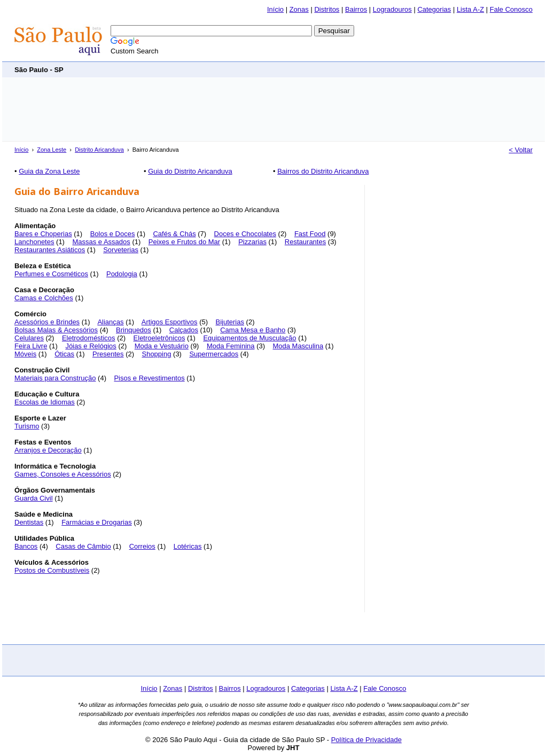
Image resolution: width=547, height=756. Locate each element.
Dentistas (29, 522)
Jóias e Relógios (91, 346)
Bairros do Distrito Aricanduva (323, 171)
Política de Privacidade (366, 740)
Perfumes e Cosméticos (51, 274)
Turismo (27, 426)
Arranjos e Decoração (48, 450)
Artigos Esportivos (170, 322)
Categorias (434, 9)
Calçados (184, 330)
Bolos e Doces (113, 234)
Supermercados (214, 354)
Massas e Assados (101, 242)
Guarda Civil (34, 498)
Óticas (64, 354)
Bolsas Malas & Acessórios (56, 330)
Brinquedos (134, 330)
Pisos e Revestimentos (149, 378)
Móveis (25, 354)
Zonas (299, 9)
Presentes (108, 354)
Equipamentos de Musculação (249, 338)
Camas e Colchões (44, 298)
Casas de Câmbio (83, 546)
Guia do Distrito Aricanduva (190, 171)
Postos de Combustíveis (52, 570)
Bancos (26, 546)
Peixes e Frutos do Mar (184, 242)
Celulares (29, 338)
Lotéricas (188, 546)
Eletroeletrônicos (159, 338)
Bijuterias (230, 322)
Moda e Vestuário (162, 346)
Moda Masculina (298, 346)
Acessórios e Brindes (47, 322)
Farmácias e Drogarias (97, 522)
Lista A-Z (470, 9)
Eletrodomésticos (89, 338)
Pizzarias (252, 242)
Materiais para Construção (55, 378)
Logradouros (392, 9)
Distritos (327, 9)
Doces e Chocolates (245, 234)
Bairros (356, 9)
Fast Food (310, 234)
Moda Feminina (231, 346)
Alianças (110, 322)
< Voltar (521, 150)
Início (275, 9)
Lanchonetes (34, 242)
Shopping (156, 354)
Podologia (122, 274)
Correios (142, 546)
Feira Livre (31, 346)
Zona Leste (52, 150)
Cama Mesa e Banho (253, 330)
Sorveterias (121, 250)
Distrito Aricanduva (99, 150)
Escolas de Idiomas (45, 402)
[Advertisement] (338, 69)
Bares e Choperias (43, 234)
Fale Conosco (511, 9)
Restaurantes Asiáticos (50, 250)
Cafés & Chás (174, 234)
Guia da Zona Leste (49, 171)
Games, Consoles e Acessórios (63, 474)
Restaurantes (305, 242)
